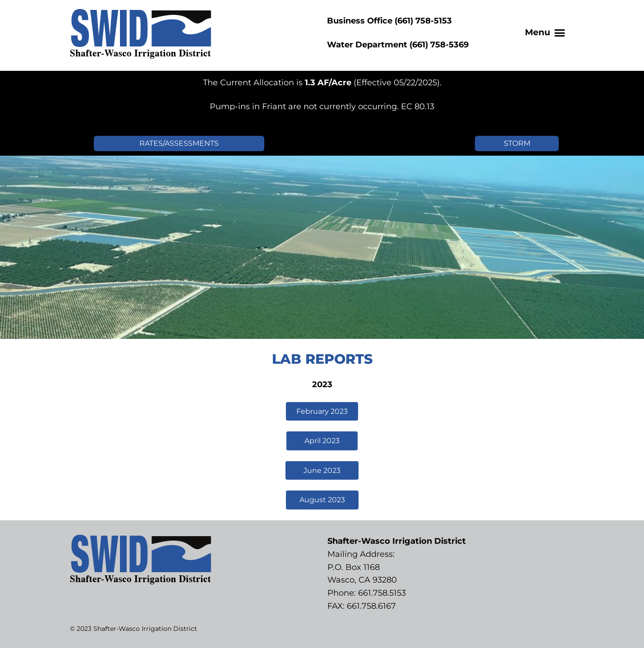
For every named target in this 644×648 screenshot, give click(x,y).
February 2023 (322, 411)
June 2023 (322, 470)
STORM (517, 143)
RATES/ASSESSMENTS (179, 143)
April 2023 (322, 441)
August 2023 (322, 500)
